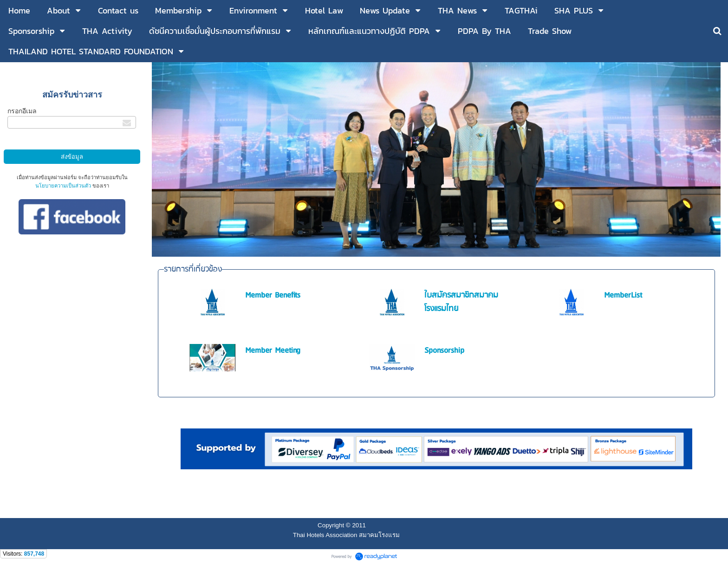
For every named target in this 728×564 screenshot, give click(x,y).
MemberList (623, 295)
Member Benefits (273, 295)
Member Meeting (273, 351)
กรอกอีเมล (22, 111)
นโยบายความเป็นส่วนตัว (63, 186)
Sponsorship (444, 351)
